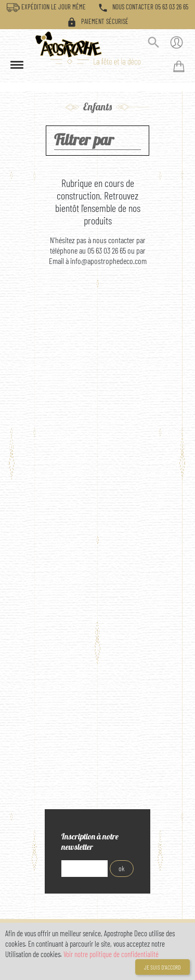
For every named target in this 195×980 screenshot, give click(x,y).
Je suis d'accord (162, 967)
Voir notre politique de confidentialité (111, 954)
